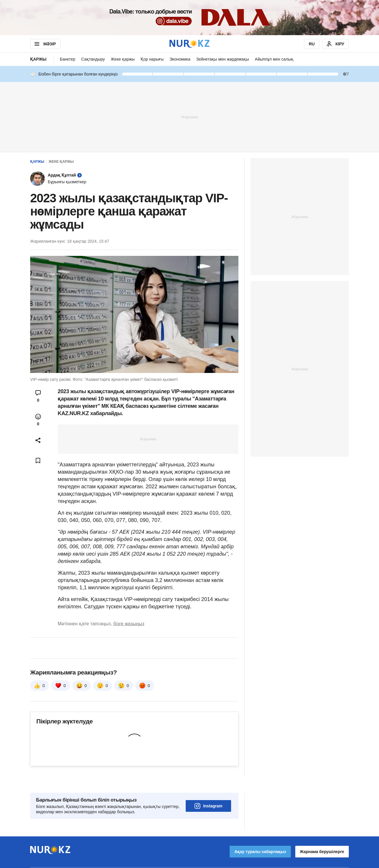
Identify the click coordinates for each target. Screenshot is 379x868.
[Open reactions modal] (38, 420)
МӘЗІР (45, 44)
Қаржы (38, 59)
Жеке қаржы (123, 59)
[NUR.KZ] (189, 44)
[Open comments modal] (38, 396)
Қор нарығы (152, 59)
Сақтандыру (93, 59)
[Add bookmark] (38, 460)
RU (312, 44)
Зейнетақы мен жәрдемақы (223, 59)
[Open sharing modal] (38, 440)
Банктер (68, 59)
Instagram (209, 790)
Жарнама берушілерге (322, 835)
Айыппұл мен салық (274, 59)
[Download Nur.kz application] (189, 18)
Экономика (180, 59)
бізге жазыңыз (129, 624)
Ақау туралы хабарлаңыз (260, 835)
